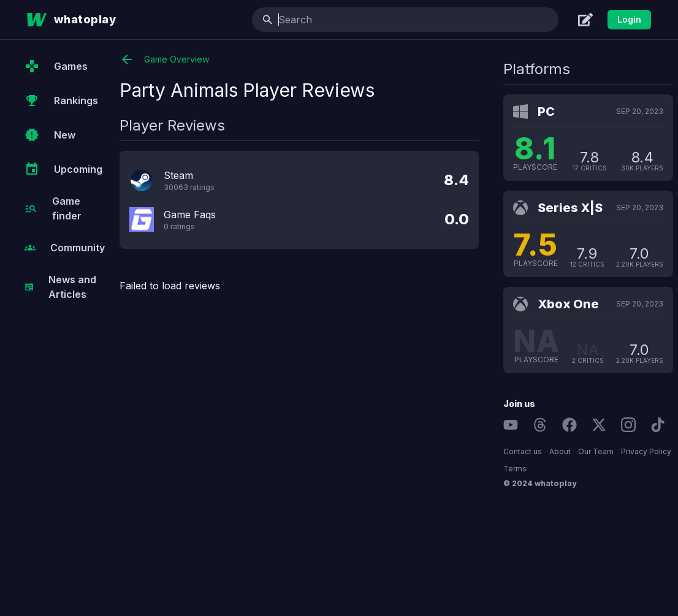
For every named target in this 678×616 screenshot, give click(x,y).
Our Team (596, 451)
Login (629, 19)
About (560, 451)
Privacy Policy (646, 451)
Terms (515, 469)
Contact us (523, 451)
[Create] (585, 20)
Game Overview (164, 59)
